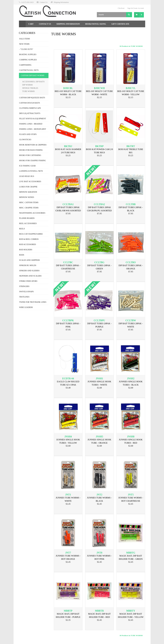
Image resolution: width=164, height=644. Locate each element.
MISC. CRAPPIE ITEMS (29, 208)
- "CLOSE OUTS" (26, 49)
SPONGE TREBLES (30, 88)
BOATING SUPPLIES (28, 55)
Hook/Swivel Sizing (96, 24)
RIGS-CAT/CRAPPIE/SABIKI (31, 234)
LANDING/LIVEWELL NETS (31, 171)
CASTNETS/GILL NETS (29, 70)
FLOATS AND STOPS (28, 134)
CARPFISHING (25, 65)
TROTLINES (24, 297)
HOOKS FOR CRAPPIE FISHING (33, 161)
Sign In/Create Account (136, 8)
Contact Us (44, 2)
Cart (31, 24)
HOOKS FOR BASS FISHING (31, 150)
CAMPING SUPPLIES (28, 60)
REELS (22, 229)
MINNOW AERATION (28, 192)
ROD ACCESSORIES (28, 244)
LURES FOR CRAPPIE (28, 187)
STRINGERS (24, 286)
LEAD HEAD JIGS (27, 176)
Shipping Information (61, 2)
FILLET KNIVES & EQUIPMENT (33, 119)
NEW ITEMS (24, 44)
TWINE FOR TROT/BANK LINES (33, 302)
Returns (26, 31)
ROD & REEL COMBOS (29, 239)
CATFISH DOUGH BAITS (30, 103)
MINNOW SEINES (27, 197)
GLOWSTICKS (25, 140)
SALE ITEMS (25, 39)
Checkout (121, 8)
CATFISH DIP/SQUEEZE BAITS (32, 98)
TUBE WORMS (29, 91)
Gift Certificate (120, 24)
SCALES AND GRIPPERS (30, 260)
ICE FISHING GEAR (27, 166)
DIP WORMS (28, 85)
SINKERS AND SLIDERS (29, 271)
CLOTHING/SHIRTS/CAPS (30, 108)
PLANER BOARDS (27, 218)
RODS (22, 255)
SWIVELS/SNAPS (26, 292)
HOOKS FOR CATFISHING (30, 155)
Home (22, 24)
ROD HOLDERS (26, 250)
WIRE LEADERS (26, 307)
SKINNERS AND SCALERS (30, 276)
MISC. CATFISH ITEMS (29, 203)
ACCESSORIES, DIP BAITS (33, 82)
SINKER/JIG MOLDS (28, 265)
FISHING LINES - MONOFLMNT (33, 129)
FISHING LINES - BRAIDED (31, 124)
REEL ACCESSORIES (28, 223)
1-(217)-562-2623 (27, 2)
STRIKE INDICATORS (28, 281)
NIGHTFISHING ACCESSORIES (32, 213)
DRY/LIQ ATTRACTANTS (30, 113)
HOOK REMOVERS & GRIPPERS (33, 145)
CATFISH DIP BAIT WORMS (33, 75)
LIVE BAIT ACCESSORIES (30, 182)
